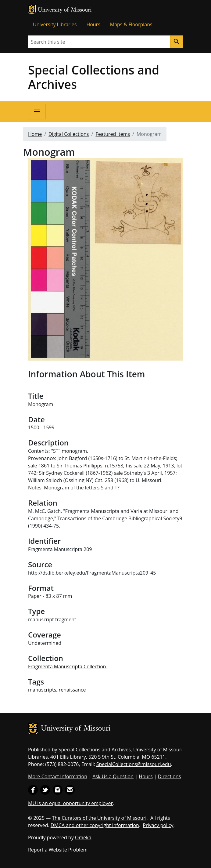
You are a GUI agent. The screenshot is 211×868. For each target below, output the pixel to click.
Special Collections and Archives (94, 77)
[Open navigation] (37, 112)
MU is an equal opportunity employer (70, 803)
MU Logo (32, 9)
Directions (170, 776)
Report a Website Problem (58, 850)
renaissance (72, 690)
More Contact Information (58, 776)
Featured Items (113, 134)
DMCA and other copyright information (95, 825)
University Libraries (55, 24)
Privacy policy (158, 825)
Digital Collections (69, 134)
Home (35, 134)
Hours (93, 24)
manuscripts (42, 690)
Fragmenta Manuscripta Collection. (68, 666)
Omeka (83, 837)
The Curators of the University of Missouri (99, 818)
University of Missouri (65, 10)
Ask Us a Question (113, 776)
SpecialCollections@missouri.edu (134, 764)
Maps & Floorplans (131, 24)
